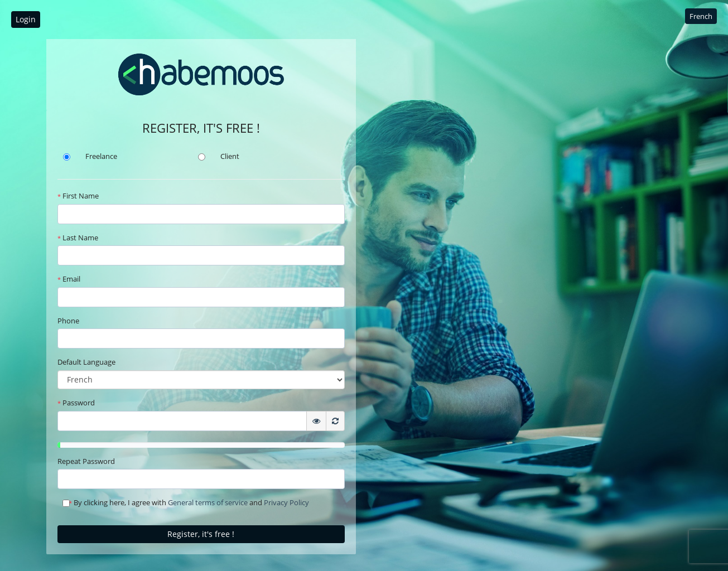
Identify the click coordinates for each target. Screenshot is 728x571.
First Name (78, 196)
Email (69, 279)
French (701, 16)
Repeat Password (86, 461)
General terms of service (208, 502)
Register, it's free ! (201, 534)
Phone (68, 321)
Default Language (86, 362)
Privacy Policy (286, 502)
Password (76, 403)
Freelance (101, 156)
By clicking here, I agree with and (186, 502)
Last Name (78, 238)
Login (26, 19)
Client (230, 156)
